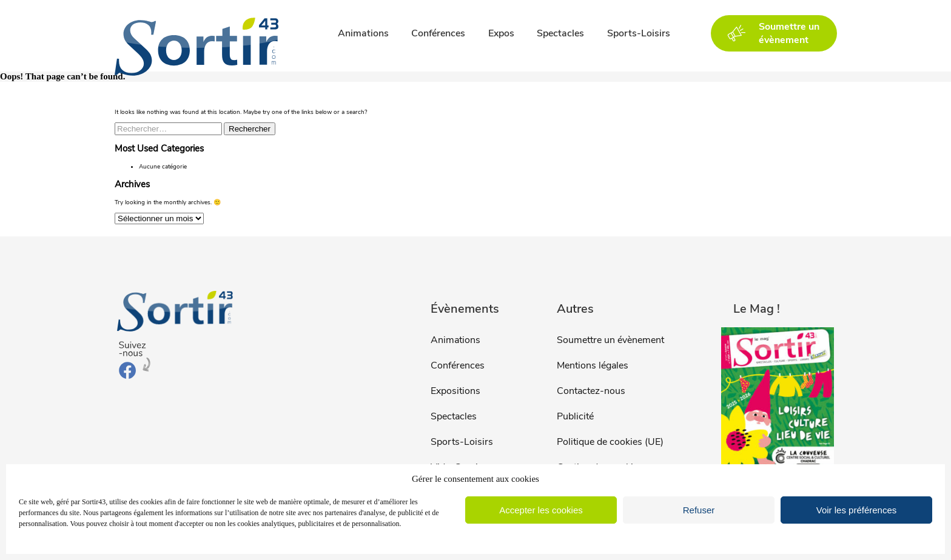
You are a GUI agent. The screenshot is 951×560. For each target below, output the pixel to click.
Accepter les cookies (541, 510)
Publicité (575, 416)
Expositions (455, 391)
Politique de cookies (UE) (610, 442)
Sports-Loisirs (639, 33)
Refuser (699, 510)
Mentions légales (593, 365)
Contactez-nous (591, 391)
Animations (363, 33)
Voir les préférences (857, 510)
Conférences (438, 33)
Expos (501, 33)
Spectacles (560, 33)
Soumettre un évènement (610, 340)
